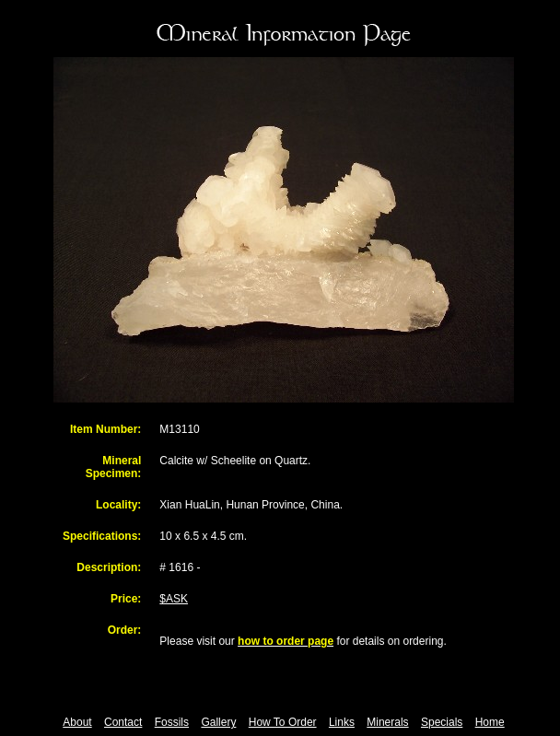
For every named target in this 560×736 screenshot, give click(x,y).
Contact (123, 722)
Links (342, 722)
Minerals (387, 722)
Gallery (218, 722)
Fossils (172, 722)
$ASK (174, 599)
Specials (442, 722)
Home (490, 722)
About (77, 722)
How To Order (283, 722)
